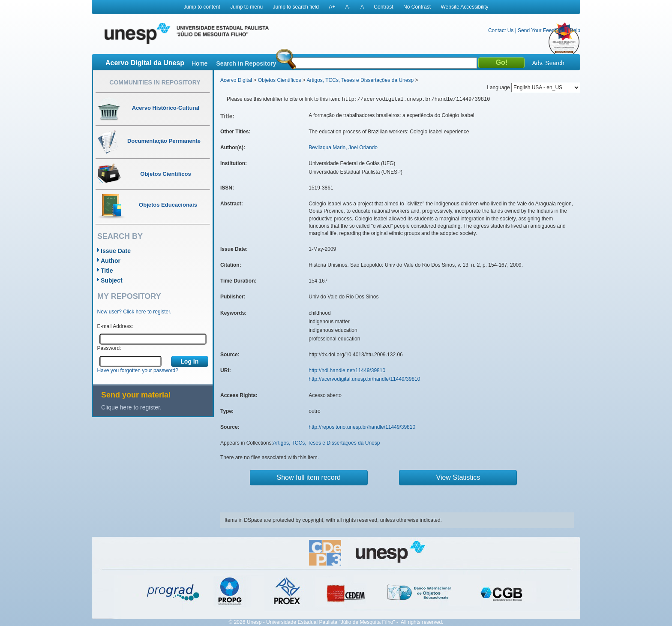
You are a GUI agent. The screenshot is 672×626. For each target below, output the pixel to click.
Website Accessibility (464, 7)
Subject (112, 280)
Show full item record (309, 477)
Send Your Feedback (541, 30)
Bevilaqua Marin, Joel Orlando (343, 147)
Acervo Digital (236, 80)
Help (575, 30)
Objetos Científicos (280, 80)
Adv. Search (548, 63)
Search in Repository (246, 63)
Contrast (383, 7)
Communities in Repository (155, 82)
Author (111, 261)
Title (107, 271)
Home (199, 63)
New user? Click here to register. (134, 312)
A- (348, 7)
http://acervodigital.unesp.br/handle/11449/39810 (364, 379)
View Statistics (458, 477)
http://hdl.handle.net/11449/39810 (347, 370)
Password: (109, 348)
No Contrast (417, 7)
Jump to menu (246, 7)
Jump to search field (296, 7)
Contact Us (501, 30)
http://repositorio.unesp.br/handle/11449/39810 (362, 427)
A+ (332, 7)
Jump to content (202, 7)
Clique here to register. (131, 407)
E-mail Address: (115, 326)
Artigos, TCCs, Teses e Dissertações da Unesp (360, 80)
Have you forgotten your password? (138, 370)
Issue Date (116, 251)
